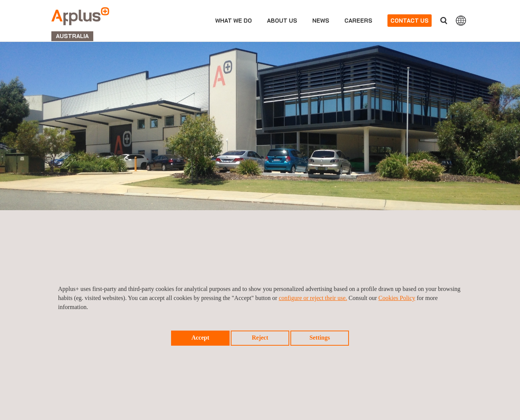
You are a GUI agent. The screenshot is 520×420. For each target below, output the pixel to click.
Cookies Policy (397, 298)
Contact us (410, 21)
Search (444, 21)
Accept (200, 338)
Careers (358, 21)
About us (282, 21)
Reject (260, 338)
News (321, 21)
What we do (234, 21)
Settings (319, 338)
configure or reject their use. (313, 298)
